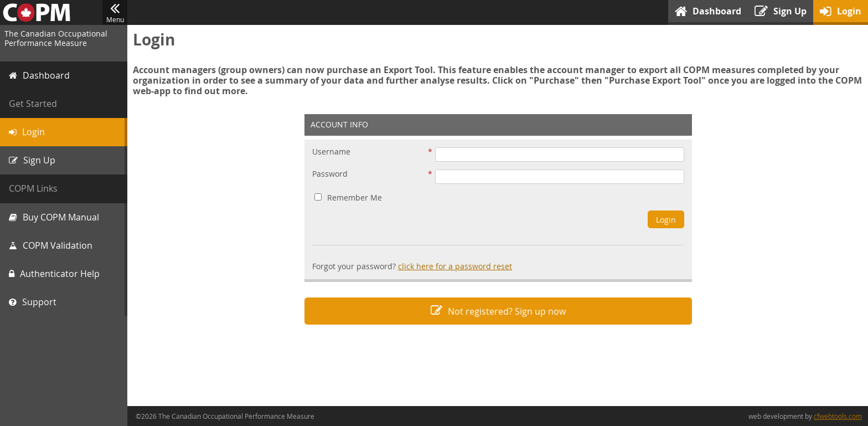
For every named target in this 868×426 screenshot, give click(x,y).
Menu (115, 13)
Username (331, 152)
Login (666, 220)
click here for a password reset (455, 266)
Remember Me (348, 197)
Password (330, 174)
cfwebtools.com (838, 416)
